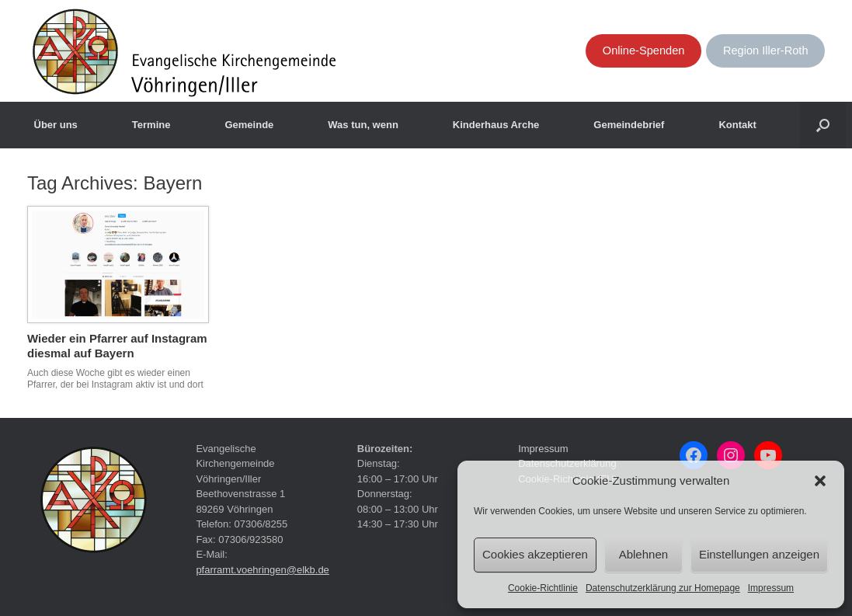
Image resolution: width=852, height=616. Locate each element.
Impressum (771, 588)
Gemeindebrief (629, 125)
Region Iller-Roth (766, 50)
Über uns (56, 125)
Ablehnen (643, 554)
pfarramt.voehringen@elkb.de (262, 570)
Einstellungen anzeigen (759, 554)
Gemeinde (249, 125)
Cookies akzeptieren (535, 554)
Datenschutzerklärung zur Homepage (663, 588)
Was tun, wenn (363, 125)
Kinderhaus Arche (496, 125)
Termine (151, 125)
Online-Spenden (644, 50)
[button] (820, 481)
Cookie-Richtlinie (543, 588)
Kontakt (737, 125)
